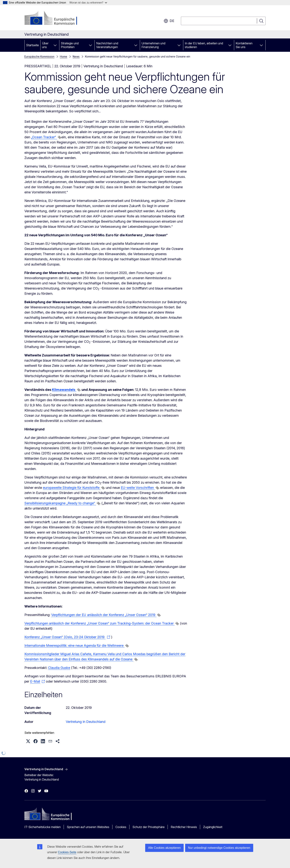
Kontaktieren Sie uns (244, 45)
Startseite (32, 45)
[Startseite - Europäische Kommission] (54, 18)
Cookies (121, 827)
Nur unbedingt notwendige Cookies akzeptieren (219, 848)
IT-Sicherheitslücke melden (43, 827)
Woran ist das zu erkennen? (88, 2)
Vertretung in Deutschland (86, 722)
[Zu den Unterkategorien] (55, 45)
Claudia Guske (59, 668)
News (76, 56)
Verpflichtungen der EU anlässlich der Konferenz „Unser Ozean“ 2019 (104, 615)
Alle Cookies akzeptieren (164, 848)
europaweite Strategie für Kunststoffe (72, 488)
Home (64, 56)
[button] (28, 741)
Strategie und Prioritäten (70, 45)
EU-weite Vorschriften (138, 488)
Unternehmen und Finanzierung (153, 45)
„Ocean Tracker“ (44, 137)
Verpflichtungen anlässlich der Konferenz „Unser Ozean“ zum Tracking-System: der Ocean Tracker (100, 623)
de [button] (169, 21)
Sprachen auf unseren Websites (88, 827)
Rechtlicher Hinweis (184, 827)
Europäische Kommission (39, 56)
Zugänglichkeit (213, 827)
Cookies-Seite (67, 852)
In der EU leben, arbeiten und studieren (204, 45)
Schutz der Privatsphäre (149, 827)
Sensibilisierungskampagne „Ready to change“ (60, 503)
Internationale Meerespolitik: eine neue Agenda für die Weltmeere (74, 645)
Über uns (45, 45)
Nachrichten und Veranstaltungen (107, 45)
